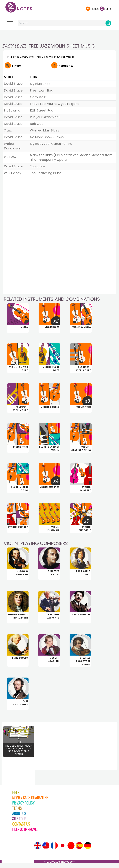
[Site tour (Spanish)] (79, 850)
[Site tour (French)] (54, 850)
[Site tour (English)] (37, 850)
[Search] (108, 23)
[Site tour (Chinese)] (71, 850)
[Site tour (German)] (88, 850)
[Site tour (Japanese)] (63, 850)
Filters (16, 66)
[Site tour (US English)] (46, 850)
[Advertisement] (59, 36)
